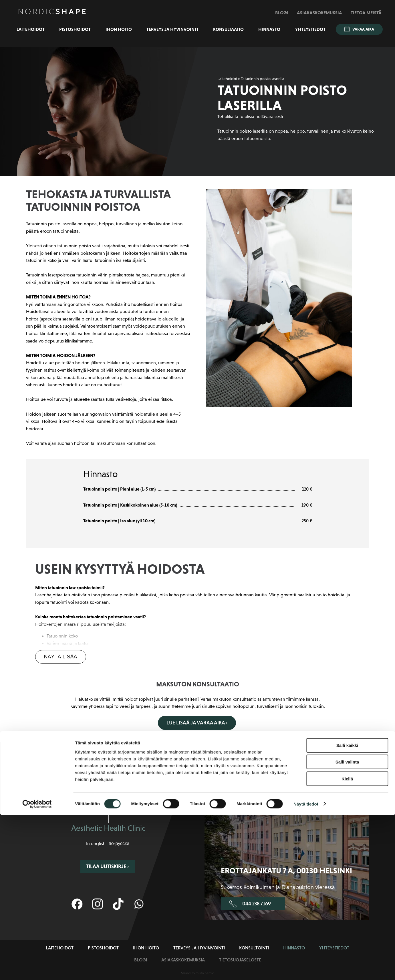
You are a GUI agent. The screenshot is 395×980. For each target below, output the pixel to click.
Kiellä (347, 944)
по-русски (119, 843)
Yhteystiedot (310, 29)
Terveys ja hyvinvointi (172, 29)
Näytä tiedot (306, 969)
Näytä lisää (61, 657)
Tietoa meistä (366, 13)
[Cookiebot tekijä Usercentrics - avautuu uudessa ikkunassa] (37, 969)
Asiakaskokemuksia (319, 13)
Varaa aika (359, 29)
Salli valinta (347, 927)
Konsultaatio (228, 29)
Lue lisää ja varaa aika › (197, 723)
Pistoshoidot (75, 29)
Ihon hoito (119, 29)
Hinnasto (269, 29)
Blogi (282, 13)
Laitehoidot (31, 29)
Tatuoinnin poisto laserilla (263, 79)
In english (96, 843)
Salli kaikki (347, 910)
